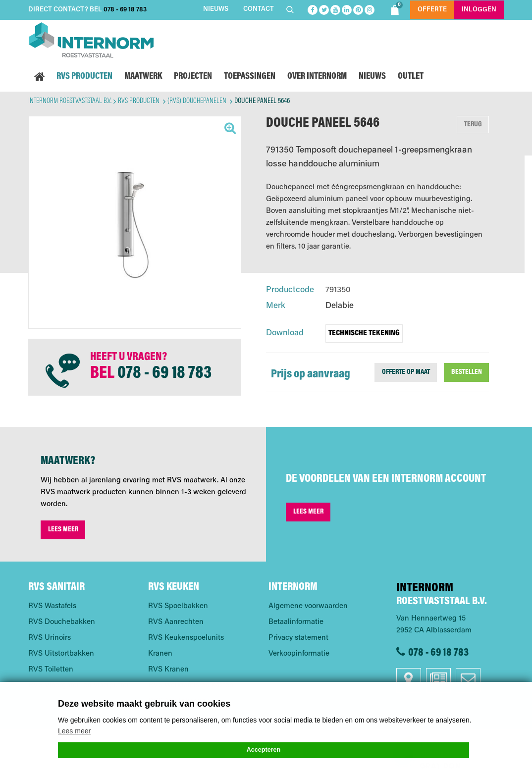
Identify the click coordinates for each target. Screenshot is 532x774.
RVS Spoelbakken (178, 606)
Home (39, 77)
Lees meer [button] (74, 731)
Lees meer (63, 530)
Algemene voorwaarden (308, 606)
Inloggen (479, 10)
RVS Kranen (168, 670)
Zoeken (291, 10)
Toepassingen (250, 77)
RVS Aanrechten (176, 622)
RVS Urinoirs (50, 638)
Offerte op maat (406, 372)
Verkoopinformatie (299, 654)
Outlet (411, 77)
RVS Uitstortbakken (61, 654)
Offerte (432, 10)
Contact (259, 9)
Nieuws (216, 9)
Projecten (193, 77)
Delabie (340, 306)
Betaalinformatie (296, 622)
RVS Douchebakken (62, 622)
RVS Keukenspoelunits (186, 638)
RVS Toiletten (51, 670)
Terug (473, 125)
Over (317, 77)
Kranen (160, 654)
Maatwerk (143, 77)
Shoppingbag (396, 8)
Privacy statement (298, 638)
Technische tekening (364, 333)
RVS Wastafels (52, 606)
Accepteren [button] (264, 750)
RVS (84, 77)
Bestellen (467, 372)
